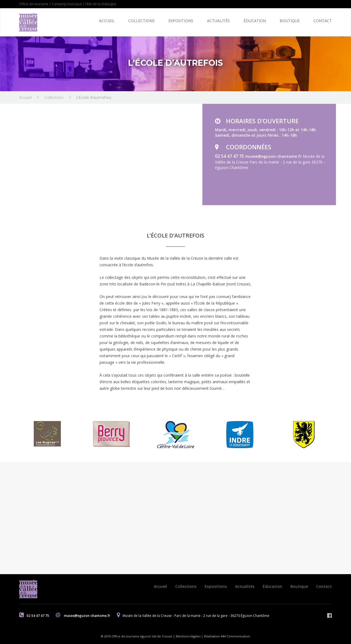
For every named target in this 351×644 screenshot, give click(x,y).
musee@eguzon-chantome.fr (274, 156)
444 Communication (235, 636)
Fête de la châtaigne (101, 4)
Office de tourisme (34, 4)
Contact (323, 21)
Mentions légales (188, 636)
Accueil (107, 21)
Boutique (290, 21)
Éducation (255, 21)
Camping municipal (67, 4)
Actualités (218, 21)
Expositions (181, 21)
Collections (141, 21)
